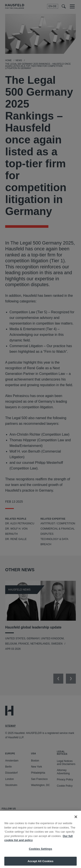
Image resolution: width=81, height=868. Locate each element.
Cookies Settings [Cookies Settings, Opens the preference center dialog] (41, 852)
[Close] (76, 820)
